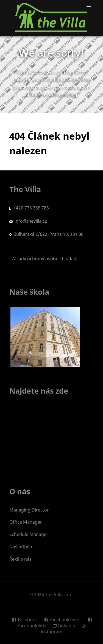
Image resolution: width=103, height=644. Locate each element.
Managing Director (29, 510)
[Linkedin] (65, 626)
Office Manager (26, 522)
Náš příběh (21, 547)
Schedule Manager (29, 534)
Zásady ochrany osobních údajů (43, 259)
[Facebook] (26, 620)
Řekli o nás (20, 559)
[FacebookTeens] (64, 620)
